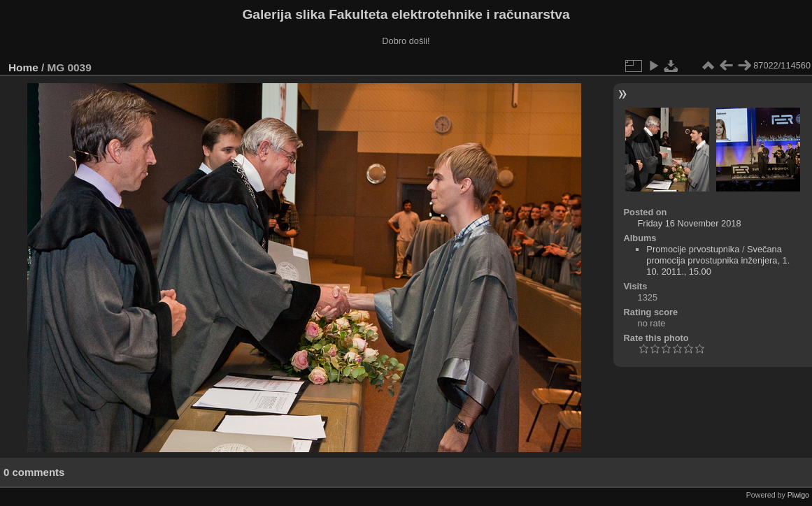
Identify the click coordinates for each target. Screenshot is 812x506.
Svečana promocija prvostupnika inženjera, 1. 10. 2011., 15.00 (718, 260)
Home (23, 67)
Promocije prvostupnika (693, 249)
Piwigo (798, 495)
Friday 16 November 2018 (690, 223)
